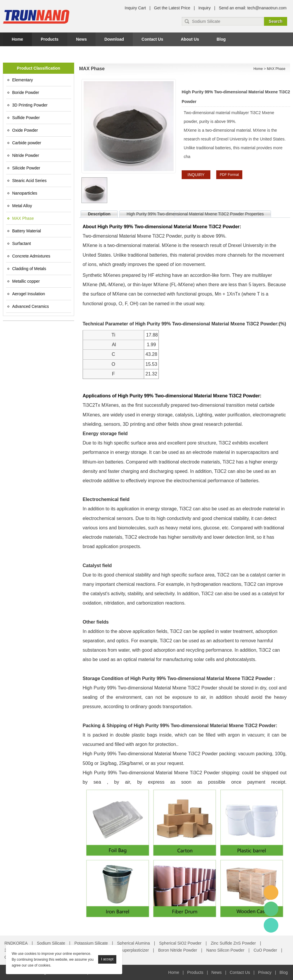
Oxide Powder (25, 130)
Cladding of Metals (29, 269)
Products (50, 39)
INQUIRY (196, 175)
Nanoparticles (25, 193)
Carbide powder (27, 143)
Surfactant (22, 243)
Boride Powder (26, 92)
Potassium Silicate (91, 943)
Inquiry (205, 8)
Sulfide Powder (26, 118)
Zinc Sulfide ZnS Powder (233, 943)
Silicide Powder (26, 168)
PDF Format (229, 175)
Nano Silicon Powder (225, 950)
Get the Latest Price (172, 8)
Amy (271, 893)
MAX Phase (23, 218)
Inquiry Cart (135, 8)
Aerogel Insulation (29, 294)
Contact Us (152, 39)
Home (17, 39)
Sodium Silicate (51, 943)
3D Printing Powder (30, 105)
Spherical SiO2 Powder (180, 943)
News (82, 39)
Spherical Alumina (134, 943)
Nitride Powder (26, 155)
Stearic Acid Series (30, 181)
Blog (221, 39)
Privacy (265, 972)
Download (114, 39)
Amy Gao (271, 925)
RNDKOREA (16, 943)
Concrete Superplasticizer (125, 950)
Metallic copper (26, 281)
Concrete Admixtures (31, 256)
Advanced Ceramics (31, 306)
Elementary (23, 80)
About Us (190, 39)
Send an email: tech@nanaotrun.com (253, 8)
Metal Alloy (22, 206)
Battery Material (27, 231)
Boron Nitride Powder (178, 950)
